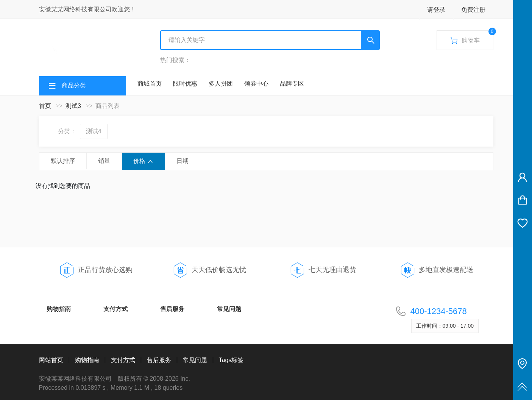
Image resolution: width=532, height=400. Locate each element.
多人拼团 (221, 84)
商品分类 (74, 85)
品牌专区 (292, 84)
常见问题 (229, 309)
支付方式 (115, 309)
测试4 (94, 131)
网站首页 (51, 360)
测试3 (73, 106)
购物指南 (59, 309)
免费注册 (473, 10)
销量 (104, 161)
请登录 (436, 10)
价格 (143, 161)
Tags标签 (231, 360)
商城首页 (150, 84)
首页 (45, 106)
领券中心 (256, 84)
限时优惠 (185, 84)
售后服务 (172, 309)
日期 (183, 161)
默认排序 (63, 161)
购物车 (472, 38)
